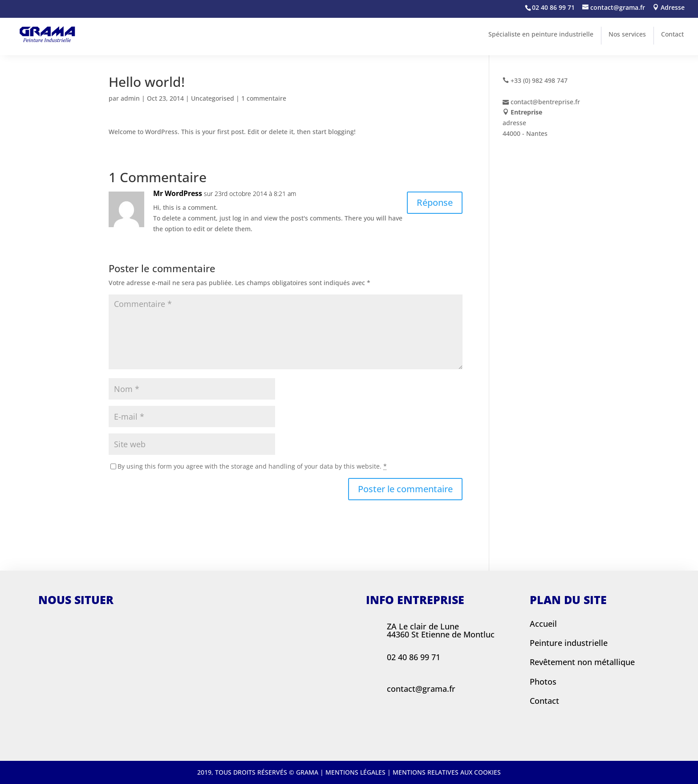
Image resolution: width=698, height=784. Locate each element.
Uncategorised (213, 98)
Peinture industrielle (569, 643)
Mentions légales (355, 772)
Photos (543, 682)
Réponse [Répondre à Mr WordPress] (435, 202)
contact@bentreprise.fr (545, 102)
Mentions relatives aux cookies (447, 772)
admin (130, 98)
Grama (307, 772)
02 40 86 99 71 (553, 7)
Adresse (669, 8)
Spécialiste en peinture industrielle (541, 34)
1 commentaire (264, 98)
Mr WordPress (178, 193)
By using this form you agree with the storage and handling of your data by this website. (252, 466)
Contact (672, 34)
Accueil (543, 624)
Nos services (627, 34)
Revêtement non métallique (582, 662)
